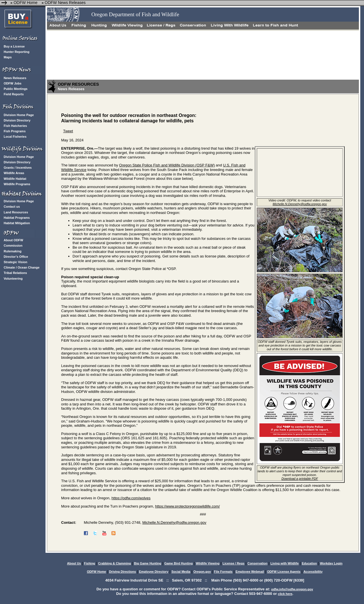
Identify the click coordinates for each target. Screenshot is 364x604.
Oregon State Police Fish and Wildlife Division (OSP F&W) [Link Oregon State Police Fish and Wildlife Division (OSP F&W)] (167, 165)
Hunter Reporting (16, 52)
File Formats (223, 572)
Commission (13, 246)
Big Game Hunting (148, 563)
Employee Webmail (250, 572)
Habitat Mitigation (17, 223)
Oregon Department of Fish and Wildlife (135, 14)
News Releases (15, 78)
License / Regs (234, 563)
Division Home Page (19, 115)
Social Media (181, 572)
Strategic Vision (15, 262)
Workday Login (331, 563)
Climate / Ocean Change (22, 267)
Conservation (257, 563)
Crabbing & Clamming (115, 563)
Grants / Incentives (18, 168)
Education (309, 563)
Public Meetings (16, 89)
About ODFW (13, 240)
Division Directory (17, 120)
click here (285, 594)
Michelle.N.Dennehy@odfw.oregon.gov (174, 522)
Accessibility (313, 572)
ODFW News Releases (65, 3)
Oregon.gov (202, 572)
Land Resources (16, 212)
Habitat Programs (17, 218)
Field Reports (14, 94)
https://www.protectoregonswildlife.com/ (187, 506)
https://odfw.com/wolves (131, 498)
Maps (8, 57)
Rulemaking (13, 251)
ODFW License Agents (284, 572)
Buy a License (14, 46)
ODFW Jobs (13, 83)
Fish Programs (15, 131)
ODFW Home (25, 3)
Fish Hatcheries (15, 126)
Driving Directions (122, 572)
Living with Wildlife (285, 563)
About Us (74, 563)
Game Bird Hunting (179, 563)
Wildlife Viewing (207, 563)
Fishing (89, 563)
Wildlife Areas (14, 173)
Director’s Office (16, 257)
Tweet (68, 131)
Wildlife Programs (17, 184)
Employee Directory (154, 572)
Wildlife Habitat (15, 179)
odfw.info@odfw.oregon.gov (292, 589)
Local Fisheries (15, 137)
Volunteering (13, 279)
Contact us (12, 207)
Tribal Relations (15, 273)
